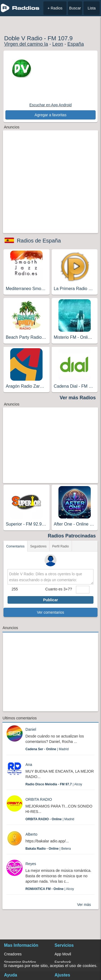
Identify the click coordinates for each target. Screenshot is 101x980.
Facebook (63, 962)
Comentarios (15, 546)
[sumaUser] (83, 590)
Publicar (50, 600)
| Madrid (47, 749)
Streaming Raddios (20, 962)
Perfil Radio (61, 546)
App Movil (63, 954)
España (76, 44)
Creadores (13, 954)
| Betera (48, 849)
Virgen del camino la (26, 44)
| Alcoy (54, 784)
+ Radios (55, 8)
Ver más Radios (78, 398)
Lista (92, 8)
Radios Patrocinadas (72, 536)
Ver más (84, 905)
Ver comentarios (50, 612)
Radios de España (39, 241)
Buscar (75, 8)
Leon (58, 44)
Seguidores (38, 546)
